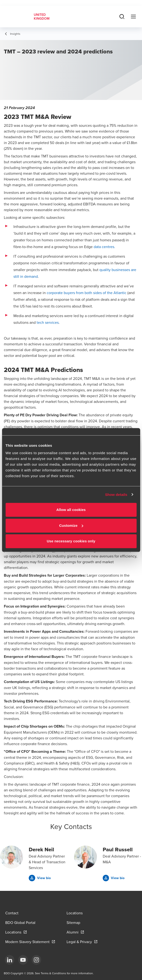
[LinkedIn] (10, 960)
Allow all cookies (71, 510)
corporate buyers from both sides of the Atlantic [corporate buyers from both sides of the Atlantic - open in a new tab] (87, 293)
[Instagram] (36, 960)
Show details (116, 495)
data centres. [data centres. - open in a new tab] (104, 247)
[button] (40, 878)
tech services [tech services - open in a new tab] (48, 322)
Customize (71, 525)
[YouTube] (23, 960)
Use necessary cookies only (71, 541)
